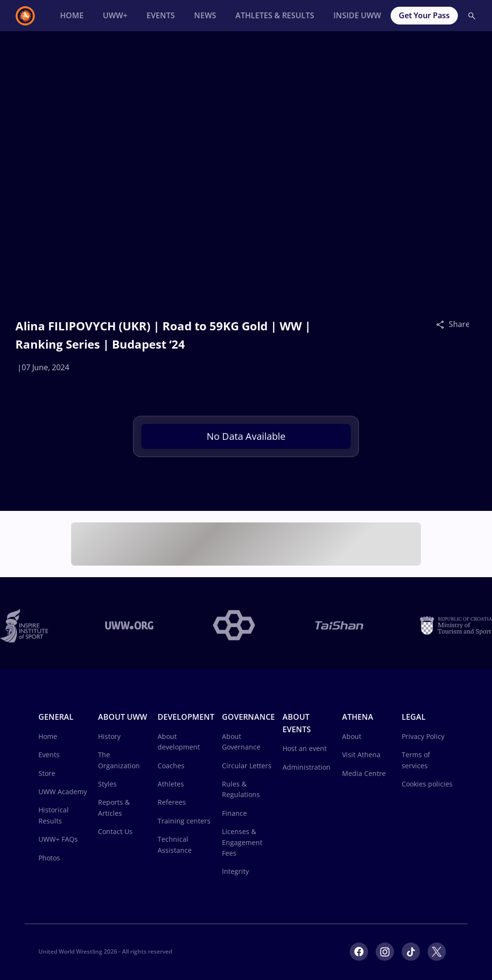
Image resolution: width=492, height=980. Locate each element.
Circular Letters (247, 766)
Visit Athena (361, 755)
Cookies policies (427, 784)
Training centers (184, 821)
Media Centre (364, 773)
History (109, 736)
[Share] (443, 324)
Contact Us (115, 831)
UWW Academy (63, 792)
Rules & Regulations (241, 789)
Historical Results (54, 815)
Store (47, 773)
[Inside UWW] (357, 16)
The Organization (119, 760)
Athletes (171, 784)
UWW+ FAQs (58, 839)
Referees (172, 802)
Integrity (235, 871)
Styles (107, 784)
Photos (49, 858)
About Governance (241, 742)
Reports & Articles (114, 807)
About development (179, 742)
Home (48, 736)
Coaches (171, 766)
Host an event (305, 748)
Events (49, 755)
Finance (234, 813)
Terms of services (416, 760)
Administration (307, 767)
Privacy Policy (423, 736)
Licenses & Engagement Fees (242, 842)
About (352, 736)
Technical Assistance (175, 844)
